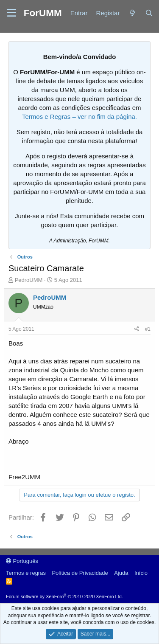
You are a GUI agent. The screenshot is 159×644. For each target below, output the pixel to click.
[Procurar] (149, 13)
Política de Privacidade (80, 573)
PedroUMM (29, 280)
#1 (148, 329)
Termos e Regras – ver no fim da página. (79, 117)
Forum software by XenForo (64, 596)
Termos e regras (26, 573)
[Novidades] (132, 13)
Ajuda (121, 573)
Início (141, 573)
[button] (12, 13)
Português (22, 561)
